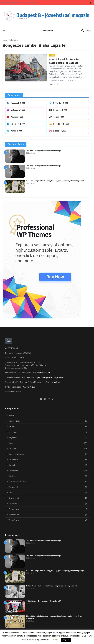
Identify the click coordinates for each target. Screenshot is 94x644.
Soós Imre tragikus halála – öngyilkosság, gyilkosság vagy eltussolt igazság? (55, 181)
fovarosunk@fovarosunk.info (49, 382)
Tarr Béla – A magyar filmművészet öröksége (44, 151)
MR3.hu (19, 391)
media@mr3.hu (43, 373)
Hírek (52, 55)
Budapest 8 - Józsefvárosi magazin (53, 15)
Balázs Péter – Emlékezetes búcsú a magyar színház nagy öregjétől (52, 586)
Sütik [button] (55, 640)
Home (5, 40)
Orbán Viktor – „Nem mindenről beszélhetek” (44, 601)
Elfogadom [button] (66, 640)
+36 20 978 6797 (29, 387)
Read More (54, 84)
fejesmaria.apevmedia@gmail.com (50, 377)
